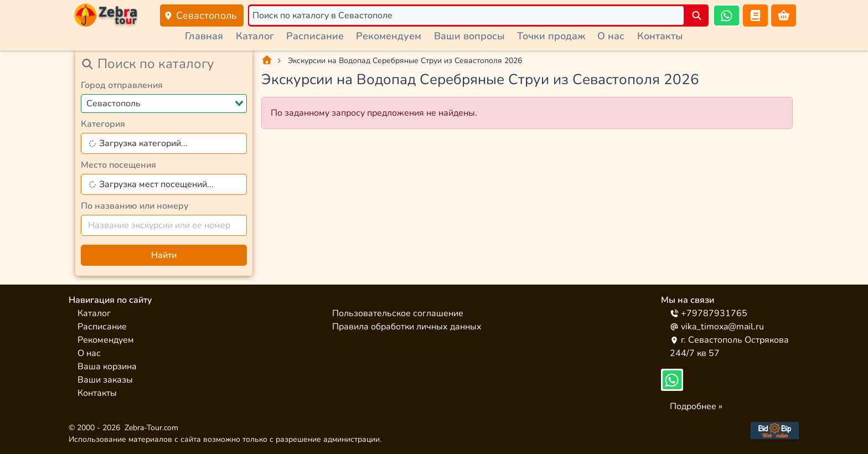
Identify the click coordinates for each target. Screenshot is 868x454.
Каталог (255, 36)
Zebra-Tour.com (151, 428)
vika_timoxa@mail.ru (717, 327)
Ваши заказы (105, 380)
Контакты (660, 36)
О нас (611, 36)
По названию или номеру (135, 206)
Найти (164, 255)
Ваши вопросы (469, 36)
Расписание (315, 36)
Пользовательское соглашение (398, 313)
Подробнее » (696, 406)
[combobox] (164, 104)
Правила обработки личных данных (407, 327)
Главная (204, 36)
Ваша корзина (107, 367)
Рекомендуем (389, 36)
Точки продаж (551, 36)
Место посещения (118, 165)
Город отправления (122, 85)
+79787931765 (709, 313)
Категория (103, 124)
